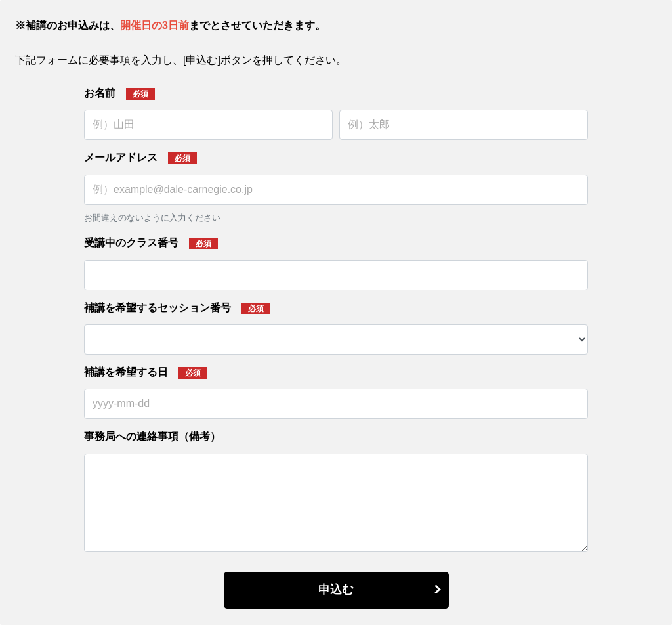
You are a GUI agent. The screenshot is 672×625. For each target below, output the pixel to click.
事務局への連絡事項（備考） (152, 436)
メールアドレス (121, 157)
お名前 (100, 93)
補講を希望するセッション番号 (157, 308)
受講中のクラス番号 (131, 243)
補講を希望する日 (126, 372)
